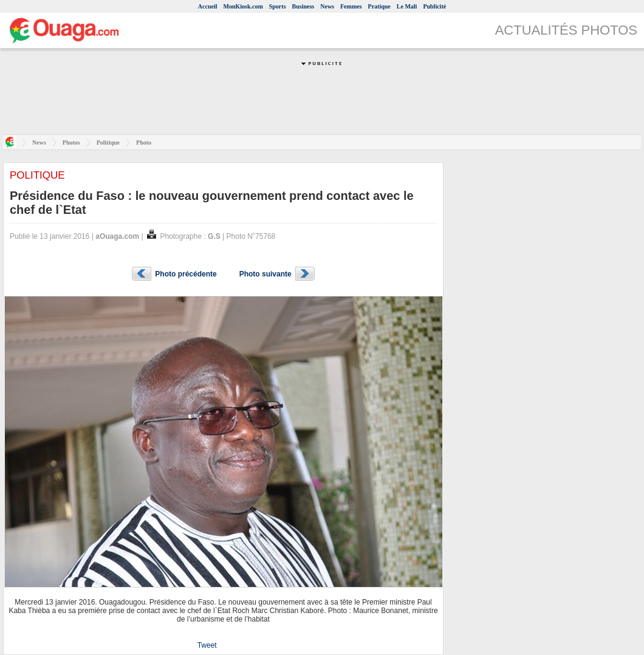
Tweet (207, 645)
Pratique (379, 6)
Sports (278, 6)
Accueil (208, 6)
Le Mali (407, 6)
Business (303, 6)
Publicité (434, 6)
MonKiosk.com (243, 6)
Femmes (351, 6)
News (327, 6)
